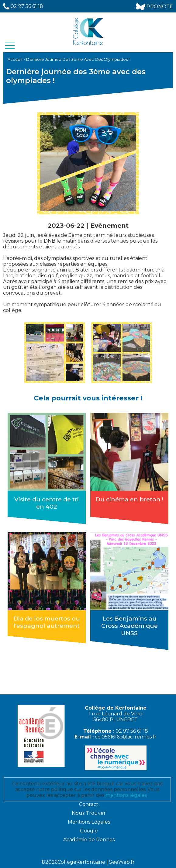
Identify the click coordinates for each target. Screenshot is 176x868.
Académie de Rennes (89, 840)
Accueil (15, 59)
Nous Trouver (89, 813)
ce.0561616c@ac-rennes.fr (126, 737)
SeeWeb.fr (122, 862)
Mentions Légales (89, 822)
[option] (55, 353)
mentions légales (126, 795)
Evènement (109, 225)
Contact (89, 804)
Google (89, 831)
